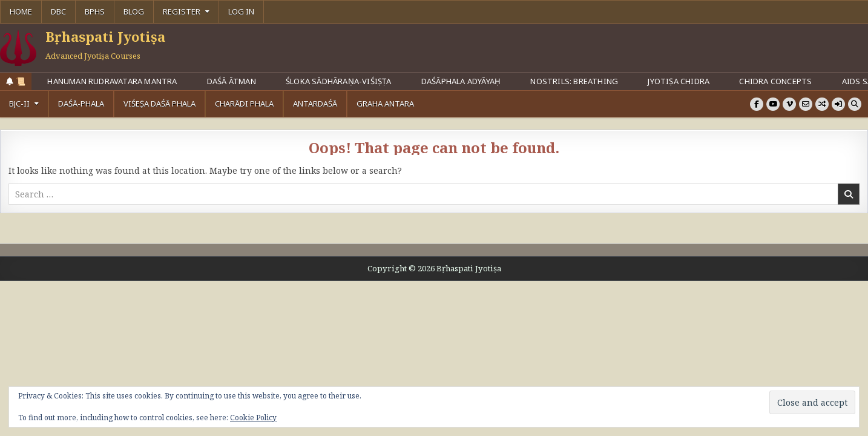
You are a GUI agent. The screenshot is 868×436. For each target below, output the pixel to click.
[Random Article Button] (822, 104)
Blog (134, 12)
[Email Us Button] (806, 104)
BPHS (95, 12)
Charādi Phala (244, 104)
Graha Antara (385, 104)
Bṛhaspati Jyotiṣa (105, 36)
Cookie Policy (253, 418)
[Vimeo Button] (789, 104)
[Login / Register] (838, 104)
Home (21, 12)
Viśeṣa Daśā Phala (159, 104)
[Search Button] (855, 104)
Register (182, 12)
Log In (241, 12)
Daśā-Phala (81, 104)
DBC (58, 12)
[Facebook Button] (757, 104)
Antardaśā (315, 104)
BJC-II (19, 104)
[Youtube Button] (773, 104)
